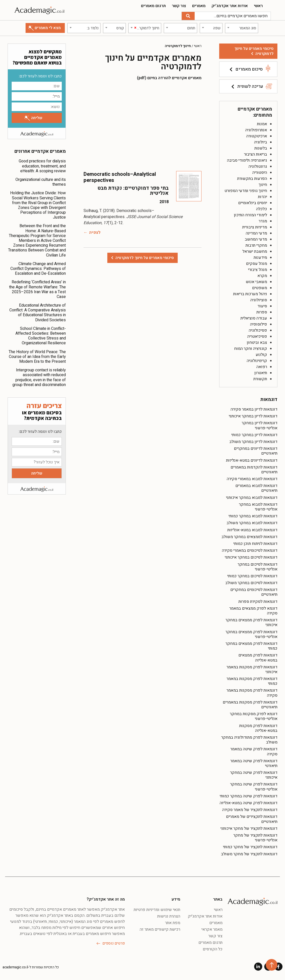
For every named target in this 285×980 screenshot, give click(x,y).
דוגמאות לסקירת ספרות (258, 602)
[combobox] (242, 28)
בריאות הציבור (256, 154)
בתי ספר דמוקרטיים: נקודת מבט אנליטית (133, 191)
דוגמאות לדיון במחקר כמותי (254, 435)
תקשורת (260, 379)
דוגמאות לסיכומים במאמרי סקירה (250, 550)
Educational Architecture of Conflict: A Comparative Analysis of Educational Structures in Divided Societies (38, 313)
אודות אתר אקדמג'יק (230, 6)
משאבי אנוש (256, 282)
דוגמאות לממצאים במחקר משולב (249, 537)
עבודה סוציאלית (254, 318)
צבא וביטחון (257, 343)
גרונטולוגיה (258, 166)
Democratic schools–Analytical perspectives (120, 177)
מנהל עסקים (257, 264)
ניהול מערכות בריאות (250, 294)
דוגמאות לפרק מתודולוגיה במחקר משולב (249, 740)
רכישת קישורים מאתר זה (160, 929)
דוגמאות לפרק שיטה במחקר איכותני (254, 775)
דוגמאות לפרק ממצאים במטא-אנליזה (258, 658)
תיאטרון (261, 373)
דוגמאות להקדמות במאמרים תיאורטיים (254, 470)
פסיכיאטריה (257, 336)
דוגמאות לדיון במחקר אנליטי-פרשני (260, 425)
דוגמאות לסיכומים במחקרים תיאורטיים (254, 592)
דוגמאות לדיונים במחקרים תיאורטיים (256, 451)
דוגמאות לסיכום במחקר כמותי (252, 576)
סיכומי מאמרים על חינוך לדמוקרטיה (254, 51)
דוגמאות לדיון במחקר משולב (253, 442)
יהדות (262, 197)
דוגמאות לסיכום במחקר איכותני (251, 557)
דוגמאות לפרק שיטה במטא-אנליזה (249, 803)
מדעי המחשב (256, 239)
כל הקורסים (213, 949)
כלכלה (262, 209)
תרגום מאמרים (153, 6)
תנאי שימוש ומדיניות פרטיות (157, 910)
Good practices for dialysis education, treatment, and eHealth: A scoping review (42, 166)
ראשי (258, 6)
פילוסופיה (259, 324)
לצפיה (95, 232)
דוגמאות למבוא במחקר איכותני (252, 498)
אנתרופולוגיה (256, 130)
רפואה (262, 367)
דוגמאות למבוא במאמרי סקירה (252, 479)
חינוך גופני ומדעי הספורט (246, 191)
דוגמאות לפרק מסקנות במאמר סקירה (252, 693)
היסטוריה (260, 173)
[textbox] (242, 28)
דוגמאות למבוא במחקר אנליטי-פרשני (258, 507)
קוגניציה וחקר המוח (251, 349)
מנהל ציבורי (258, 270)
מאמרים (199, 6)
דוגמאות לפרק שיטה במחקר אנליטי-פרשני (254, 787)
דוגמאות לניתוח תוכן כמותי (255, 544)
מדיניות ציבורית (255, 227)
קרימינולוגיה (257, 361)
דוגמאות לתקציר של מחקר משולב (249, 854)
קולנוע (261, 355)
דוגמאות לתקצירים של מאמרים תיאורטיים (252, 819)
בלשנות (261, 148)
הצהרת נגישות (169, 916)
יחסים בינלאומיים (253, 203)
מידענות (260, 258)
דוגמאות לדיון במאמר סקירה (254, 409)
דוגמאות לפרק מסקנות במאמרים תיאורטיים (250, 705)
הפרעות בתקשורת (252, 179)
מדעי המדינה (256, 233)
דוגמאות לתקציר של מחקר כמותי (250, 847)
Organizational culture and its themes (41, 182)
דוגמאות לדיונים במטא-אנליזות (252, 460)
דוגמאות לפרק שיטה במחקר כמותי (249, 796)
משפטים (260, 288)
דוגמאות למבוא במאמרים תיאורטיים (256, 488)
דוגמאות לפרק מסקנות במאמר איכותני (252, 669)
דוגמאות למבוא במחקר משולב (252, 523)
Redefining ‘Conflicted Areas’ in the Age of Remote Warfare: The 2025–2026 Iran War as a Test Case (37, 289)
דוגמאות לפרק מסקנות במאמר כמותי (252, 681)
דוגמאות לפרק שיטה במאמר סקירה (254, 751)
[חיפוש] (188, 16)
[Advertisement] (142, 125)
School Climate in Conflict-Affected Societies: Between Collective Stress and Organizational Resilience (41, 336)
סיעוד (262, 306)
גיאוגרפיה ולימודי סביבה (247, 160)
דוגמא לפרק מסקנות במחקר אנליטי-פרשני (254, 716)
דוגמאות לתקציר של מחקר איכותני (249, 828)
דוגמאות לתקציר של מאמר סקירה (250, 810)
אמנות (262, 124)
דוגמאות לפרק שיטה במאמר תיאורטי (254, 763)
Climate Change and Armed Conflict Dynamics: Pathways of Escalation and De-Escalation (38, 269)
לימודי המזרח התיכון (250, 215)
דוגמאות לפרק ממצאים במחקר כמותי (251, 646)
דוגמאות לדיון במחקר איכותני (253, 416)
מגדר (263, 221)
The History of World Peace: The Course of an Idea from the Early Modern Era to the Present (37, 357)
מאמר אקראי (212, 929)
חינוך (263, 185)
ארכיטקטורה (257, 136)
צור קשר (179, 6)
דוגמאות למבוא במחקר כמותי (253, 516)
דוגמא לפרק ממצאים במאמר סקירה (253, 611)
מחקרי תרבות (256, 245)
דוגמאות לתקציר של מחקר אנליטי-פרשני (255, 838)
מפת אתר (173, 923)
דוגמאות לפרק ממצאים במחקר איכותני (251, 622)
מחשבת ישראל (255, 251)
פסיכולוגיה (258, 330)
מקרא (262, 276)
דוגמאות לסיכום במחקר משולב (251, 583)
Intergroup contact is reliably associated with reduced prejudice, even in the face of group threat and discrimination (39, 377)
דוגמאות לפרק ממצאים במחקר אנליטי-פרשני (251, 634)
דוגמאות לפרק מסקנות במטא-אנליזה (258, 728)
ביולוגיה (261, 142)
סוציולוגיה (259, 300)
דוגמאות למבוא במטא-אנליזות (252, 530)
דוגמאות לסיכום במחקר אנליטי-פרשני (258, 567)
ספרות (262, 312)
